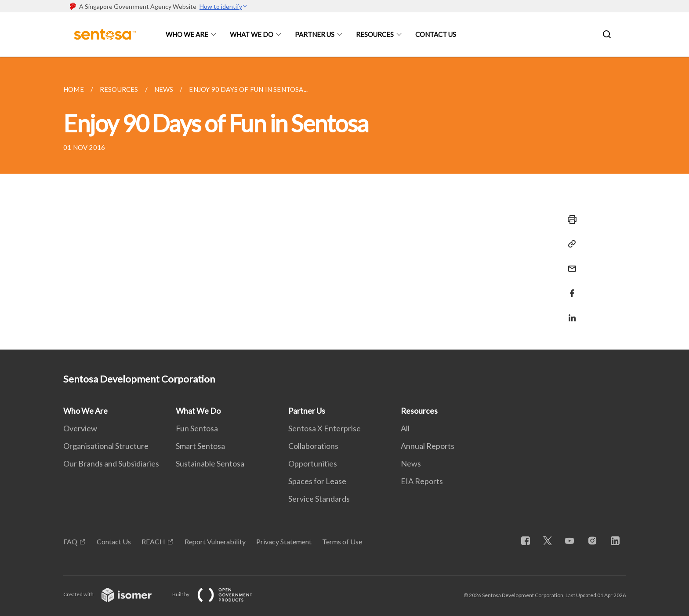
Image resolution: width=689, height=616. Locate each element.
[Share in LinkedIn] (569, 312)
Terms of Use (342, 541)
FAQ (70, 541)
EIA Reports (422, 481)
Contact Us (436, 34)
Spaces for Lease (317, 481)
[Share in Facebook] (569, 288)
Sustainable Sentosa (210, 463)
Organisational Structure (106, 446)
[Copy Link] (569, 244)
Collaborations (313, 446)
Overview (80, 428)
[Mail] (569, 263)
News (411, 463)
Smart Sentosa (200, 446)
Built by (219, 594)
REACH (153, 541)
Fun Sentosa (197, 428)
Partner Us (315, 34)
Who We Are (187, 34)
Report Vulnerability (215, 541)
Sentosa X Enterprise (325, 428)
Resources (375, 34)
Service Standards (319, 499)
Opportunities (313, 463)
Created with (114, 594)
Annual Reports (428, 446)
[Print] (569, 219)
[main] (344, 203)
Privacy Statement (284, 541)
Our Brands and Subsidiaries (111, 463)
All (405, 428)
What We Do (252, 34)
